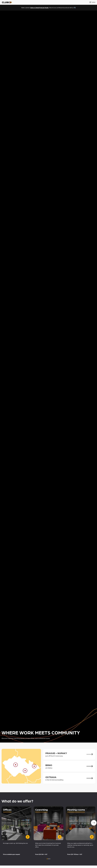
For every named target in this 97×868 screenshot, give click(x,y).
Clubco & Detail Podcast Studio (39, 8)
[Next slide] (94, 823)
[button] (47, 859)
